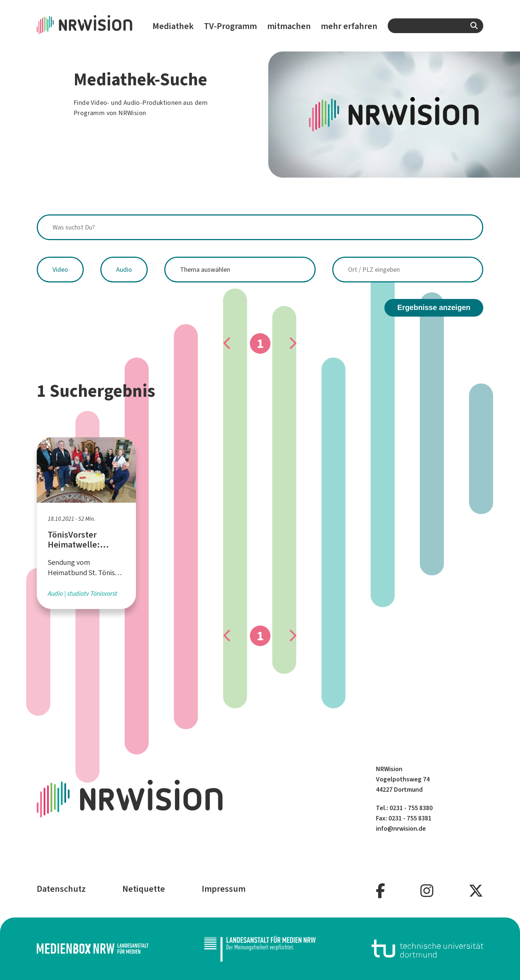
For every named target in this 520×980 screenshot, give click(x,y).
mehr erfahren (349, 26)
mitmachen (289, 26)
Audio (124, 270)
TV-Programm (230, 26)
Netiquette (144, 889)
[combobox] (435, 26)
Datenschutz (61, 889)
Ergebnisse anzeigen (434, 307)
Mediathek (173, 26)
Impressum (224, 889)
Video (60, 270)
